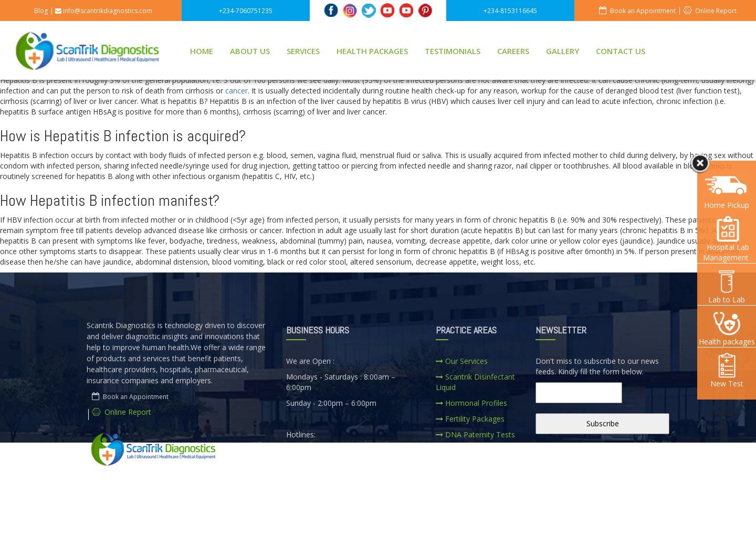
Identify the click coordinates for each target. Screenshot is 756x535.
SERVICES (303, 51)
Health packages (727, 328)
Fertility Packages (470, 419)
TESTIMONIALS (453, 51)
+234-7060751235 (246, 11)
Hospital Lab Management (727, 239)
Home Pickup (727, 205)
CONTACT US (621, 51)
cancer (237, 91)
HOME (202, 51)
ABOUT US (250, 51)
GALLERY (563, 51)
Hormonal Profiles (471, 403)
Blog (41, 11)
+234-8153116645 (510, 11)
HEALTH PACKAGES (372, 51)
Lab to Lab (727, 286)
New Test (727, 370)
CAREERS (513, 51)
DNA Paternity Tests (475, 434)
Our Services (462, 361)
